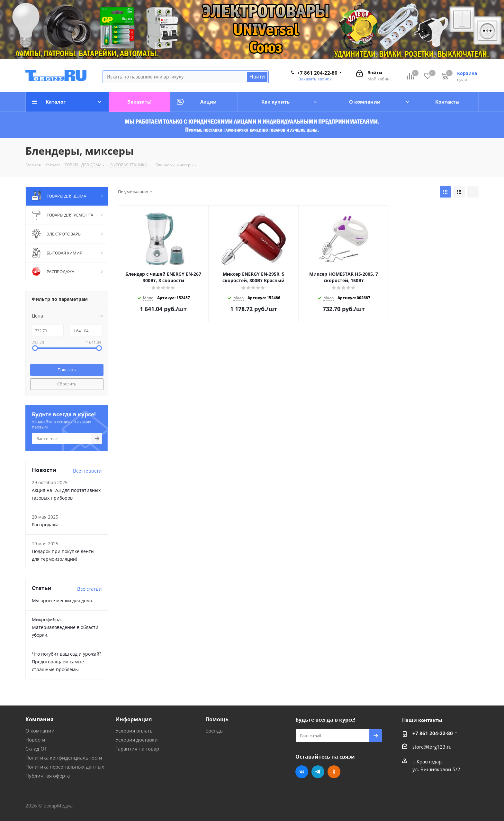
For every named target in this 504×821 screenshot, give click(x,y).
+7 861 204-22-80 (317, 73)
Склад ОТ (36, 749)
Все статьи (90, 589)
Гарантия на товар (137, 749)
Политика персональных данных (65, 767)
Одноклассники (334, 772)
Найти (257, 77)
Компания (39, 719)
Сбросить (67, 384)
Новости (35, 740)
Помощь (217, 719)
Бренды (215, 731)
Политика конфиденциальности (64, 758)
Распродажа (45, 525)
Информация (134, 719)
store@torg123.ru (432, 747)
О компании (40, 731)
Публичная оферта (48, 776)
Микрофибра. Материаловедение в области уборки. (65, 627)
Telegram (318, 772)
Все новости (87, 471)
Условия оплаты (135, 731)
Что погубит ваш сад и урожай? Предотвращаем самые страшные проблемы (67, 662)
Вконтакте (302, 772)
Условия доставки (137, 740)
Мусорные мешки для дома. (63, 600)
